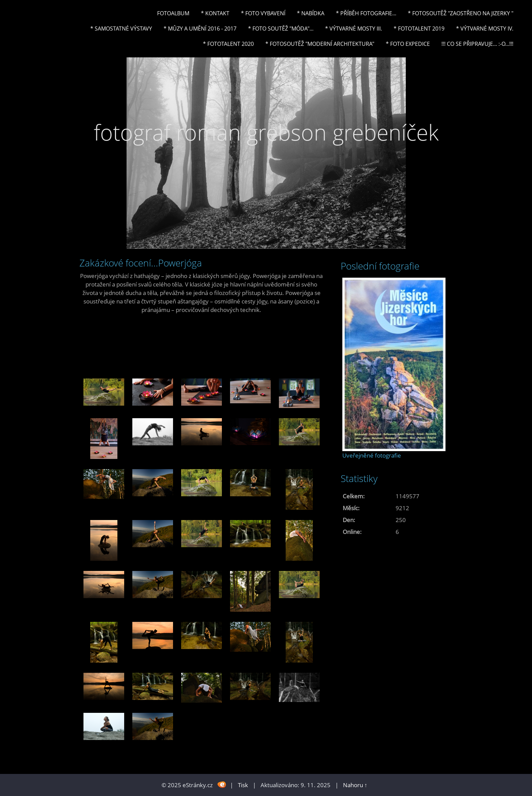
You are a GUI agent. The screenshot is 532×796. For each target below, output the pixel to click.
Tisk (243, 785)
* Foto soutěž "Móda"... (281, 29)
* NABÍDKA (311, 13)
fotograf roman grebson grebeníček (266, 132)
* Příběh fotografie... (366, 13)
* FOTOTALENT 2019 (419, 29)
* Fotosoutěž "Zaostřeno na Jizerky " (461, 13)
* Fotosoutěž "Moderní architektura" (320, 44)
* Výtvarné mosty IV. (485, 29)
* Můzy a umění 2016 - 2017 (200, 29)
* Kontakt (215, 13)
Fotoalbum (173, 13)
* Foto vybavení (263, 13)
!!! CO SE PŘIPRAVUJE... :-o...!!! (477, 44)
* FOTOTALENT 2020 (228, 44)
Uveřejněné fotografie (372, 455)
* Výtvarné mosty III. (354, 29)
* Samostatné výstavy (121, 29)
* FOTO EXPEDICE (408, 44)
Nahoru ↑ (355, 785)
